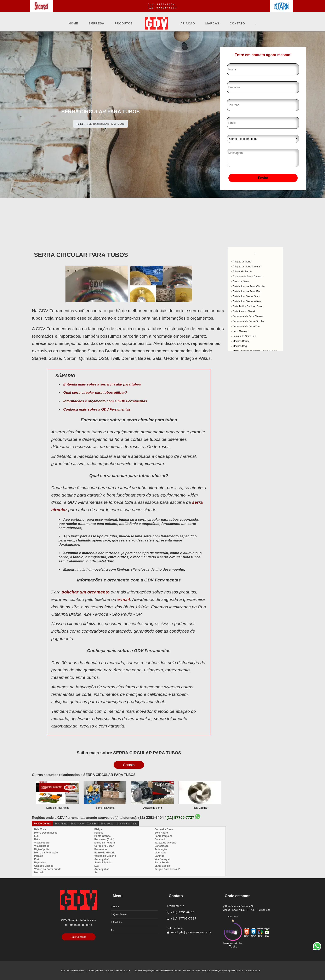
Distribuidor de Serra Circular (249, 286)
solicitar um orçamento (86, 592)
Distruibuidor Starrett (244, 311)
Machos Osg (240, 346)
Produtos (124, 23)
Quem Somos (120, 914)
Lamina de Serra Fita (244, 336)
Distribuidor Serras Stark (246, 296)
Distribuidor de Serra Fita (247, 291)
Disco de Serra (241, 282)
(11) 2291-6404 (161, 4)
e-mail (124, 599)
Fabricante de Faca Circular (248, 316)
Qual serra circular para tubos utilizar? (95, 393)
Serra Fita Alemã (105, 808)
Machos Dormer (242, 341)
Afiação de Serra (153, 808)
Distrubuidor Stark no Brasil (248, 306)
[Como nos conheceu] (263, 139)
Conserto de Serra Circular (248, 277)
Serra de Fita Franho (58, 808)
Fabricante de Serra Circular (248, 321)
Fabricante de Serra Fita (246, 326)
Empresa (96, 23)
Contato (237, 23)
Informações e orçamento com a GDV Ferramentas (105, 401)
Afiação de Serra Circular (247, 267)
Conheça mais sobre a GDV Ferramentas (97, 409)
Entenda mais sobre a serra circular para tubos (102, 384)
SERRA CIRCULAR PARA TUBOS (81, 255)
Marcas (212, 23)
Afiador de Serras (242, 272)
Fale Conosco (79, 937)
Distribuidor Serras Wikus (247, 301)
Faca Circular (200, 808)
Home (73, 23)
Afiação (188, 23)
